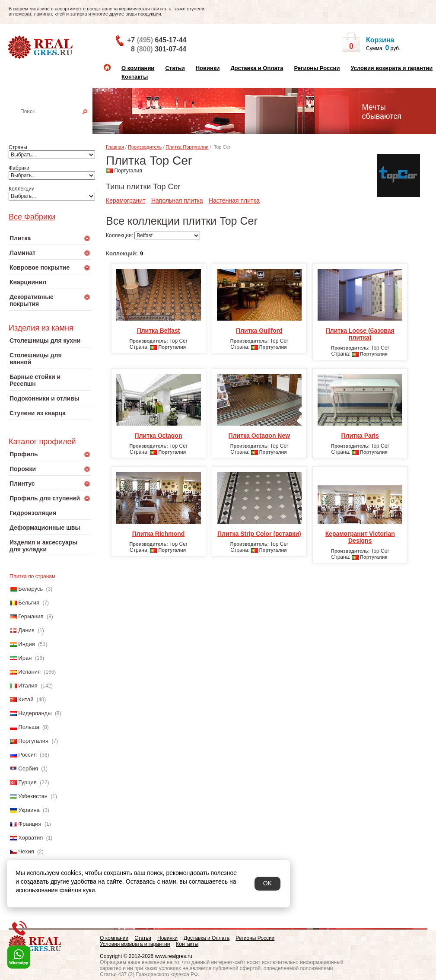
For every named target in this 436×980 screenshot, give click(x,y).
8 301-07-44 (159, 49)
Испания (29, 672)
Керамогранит (126, 200)
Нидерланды (35, 713)
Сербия (28, 768)
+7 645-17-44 (157, 40)
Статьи (175, 68)
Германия (31, 616)
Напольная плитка (177, 200)
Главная (115, 147)
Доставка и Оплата (257, 68)
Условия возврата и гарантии (391, 68)
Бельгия (29, 603)
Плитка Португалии (187, 147)
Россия (27, 755)
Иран (25, 658)
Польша (29, 727)
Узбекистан (33, 796)
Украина (29, 810)
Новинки (208, 68)
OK (267, 883)
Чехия (26, 851)
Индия (26, 644)
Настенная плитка (59, 124)
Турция (27, 782)
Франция (30, 824)
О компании (138, 68)
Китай (26, 699)
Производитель (145, 147)
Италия (28, 686)
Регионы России (317, 68)
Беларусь (30, 589)
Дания (26, 630)
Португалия (33, 741)
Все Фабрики (32, 217)
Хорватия (30, 838)
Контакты (135, 77)
